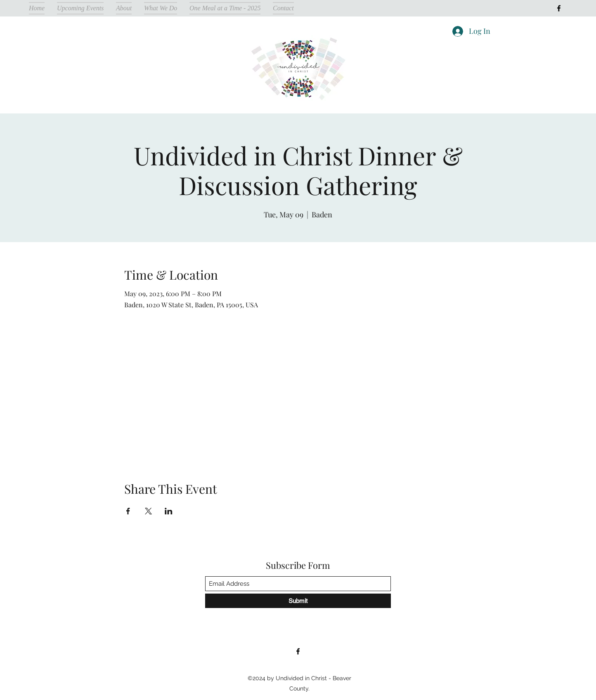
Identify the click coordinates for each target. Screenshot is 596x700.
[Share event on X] (148, 511)
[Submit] (298, 601)
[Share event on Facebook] (128, 511)
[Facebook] (559, 8)
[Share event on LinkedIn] (169, 511)
